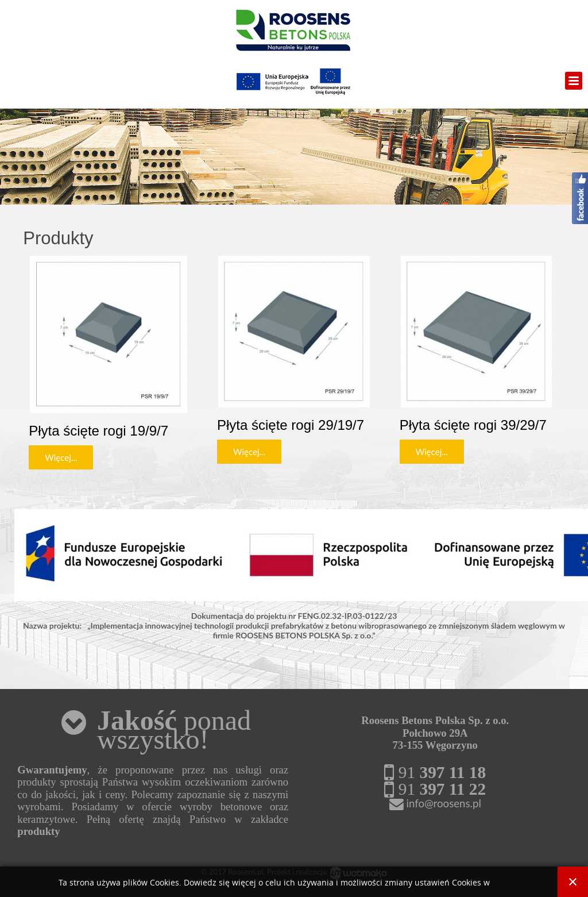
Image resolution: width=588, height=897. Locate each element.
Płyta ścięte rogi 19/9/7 (98, 431)
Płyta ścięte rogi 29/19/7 (291, 425)
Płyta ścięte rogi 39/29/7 (473, 425)
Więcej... (61, 457)
